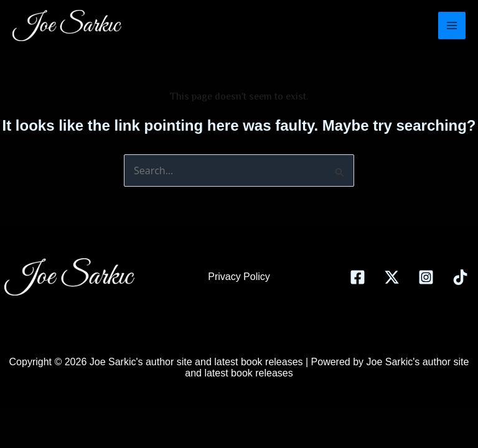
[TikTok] (460, 277)
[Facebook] (358, 277)
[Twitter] (392, 277)
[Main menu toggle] (452, 26)
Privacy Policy (239, 277)
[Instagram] (426, 277)
